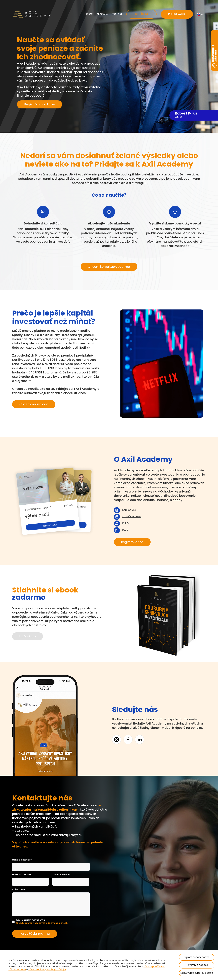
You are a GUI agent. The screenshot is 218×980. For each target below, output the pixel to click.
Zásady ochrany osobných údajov (47, 970)
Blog (125, 530)
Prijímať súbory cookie (197, 957)
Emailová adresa (21, 875)
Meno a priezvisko (22, 860)
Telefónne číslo (61, 875)
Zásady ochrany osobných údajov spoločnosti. (42, 923)
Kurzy (126, 523)
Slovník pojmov (132, 517)
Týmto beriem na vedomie (42, 922)
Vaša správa (19, 890)
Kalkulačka (129, 510)
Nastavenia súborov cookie (197, 973)
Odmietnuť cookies (197, 965)
